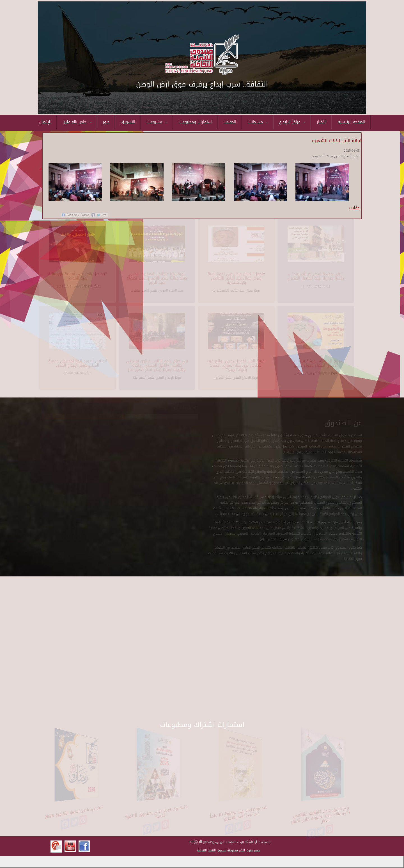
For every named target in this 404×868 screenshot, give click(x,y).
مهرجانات (258, 122)
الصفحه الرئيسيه (352, 122)
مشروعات (157, 122)
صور (106, 122)
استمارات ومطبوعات (195, 122)
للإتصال (45, 122)
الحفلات (230, 122)
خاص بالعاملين (77, 122)
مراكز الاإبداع (292, 122)
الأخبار (322, 122)
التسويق (128, 122)
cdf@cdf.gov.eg (201, 842)
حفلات (354, 208)
